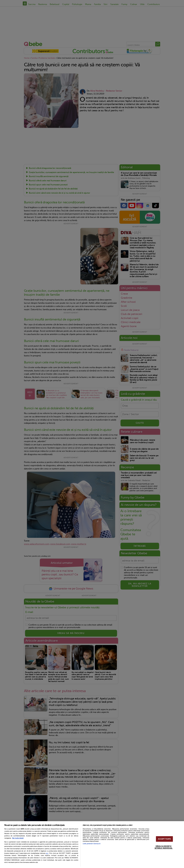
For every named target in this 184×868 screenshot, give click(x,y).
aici (47, 853)
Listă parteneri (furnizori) (92, 844)
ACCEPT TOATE (164, 839)
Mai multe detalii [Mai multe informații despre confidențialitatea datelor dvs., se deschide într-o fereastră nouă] (18, 838)
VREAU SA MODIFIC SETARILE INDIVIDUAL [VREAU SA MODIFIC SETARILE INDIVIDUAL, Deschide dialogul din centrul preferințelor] (164, 847)
